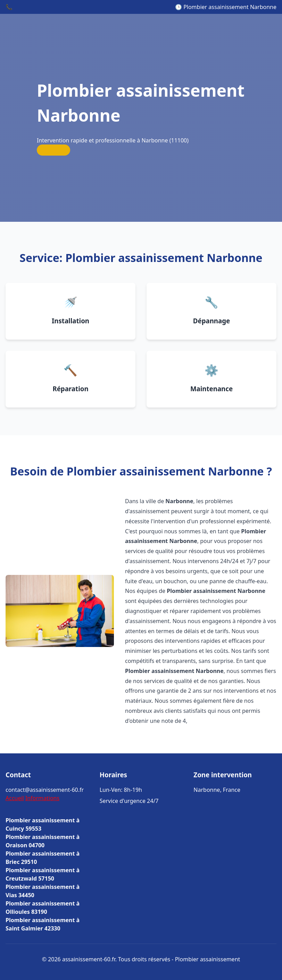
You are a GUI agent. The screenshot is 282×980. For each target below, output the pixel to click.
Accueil (15, 798)
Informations (42, 798)
